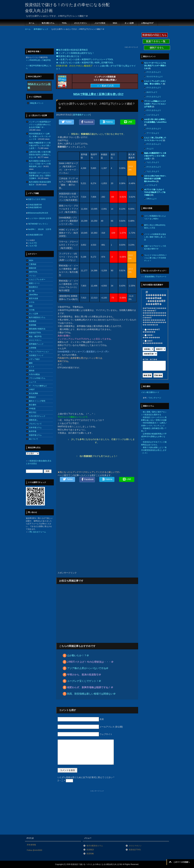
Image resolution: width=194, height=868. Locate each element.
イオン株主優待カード (150, 392)
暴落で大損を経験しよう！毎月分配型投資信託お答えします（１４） (154, 450)
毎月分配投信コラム (37, 317)
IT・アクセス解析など (38, 386)
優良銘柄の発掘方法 (37, 329)
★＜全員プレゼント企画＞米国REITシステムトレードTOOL (85, 59)
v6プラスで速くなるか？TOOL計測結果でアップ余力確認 (155, 192)
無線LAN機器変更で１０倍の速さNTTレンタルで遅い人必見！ (40, 146)
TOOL (64, 23)
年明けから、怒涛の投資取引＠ (84, 675)
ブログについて (35, 424)
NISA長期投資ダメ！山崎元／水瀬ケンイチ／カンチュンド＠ (40, 136)
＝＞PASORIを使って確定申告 (38, 60)
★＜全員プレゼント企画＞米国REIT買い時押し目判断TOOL (85, 63)
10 (152, 195)
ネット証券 (129, 23)
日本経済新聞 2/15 (35, 235)
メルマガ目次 (100, 23)
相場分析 (33, 268)
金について (33, 439)
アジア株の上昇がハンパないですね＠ (88, 668)
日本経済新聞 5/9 (35, 205)
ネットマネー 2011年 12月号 (39, 218)
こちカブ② (32, 246)
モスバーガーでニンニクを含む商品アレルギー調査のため (155, 66)
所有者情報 (31, 845)
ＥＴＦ (32, 367)
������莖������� (151, 331)
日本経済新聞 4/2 (35, 207)
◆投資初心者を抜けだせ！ (69, 56)
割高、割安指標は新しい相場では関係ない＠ (91, 694)
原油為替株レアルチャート (156, 277)
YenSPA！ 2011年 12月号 (39, 229)
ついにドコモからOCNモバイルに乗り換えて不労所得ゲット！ (155, 258)
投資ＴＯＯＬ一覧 (156, 41)
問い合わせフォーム (38, 532)
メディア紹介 (34, 359)
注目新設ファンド (36, 355)
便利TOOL (33, 272)
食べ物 (32, 291)
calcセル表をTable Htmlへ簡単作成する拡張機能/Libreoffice (155, 179)
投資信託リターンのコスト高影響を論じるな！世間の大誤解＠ (40, 176)
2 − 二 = (65, 781)
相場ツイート (34, 283)
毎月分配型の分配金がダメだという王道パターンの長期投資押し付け (40, 164)
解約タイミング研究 (37, 401)
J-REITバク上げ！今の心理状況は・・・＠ (90, 662)
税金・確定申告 (35, 336)
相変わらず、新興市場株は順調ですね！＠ (90, 687)
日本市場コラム (35, 428)
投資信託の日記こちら (155, 35)
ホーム (32, 23)
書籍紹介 (33, 397)
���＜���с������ (151, 336)
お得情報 (33, 348)
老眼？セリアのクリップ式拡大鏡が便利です (155, 247)
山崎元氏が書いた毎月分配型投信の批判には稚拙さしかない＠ (40, 155)
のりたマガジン (81, 23)
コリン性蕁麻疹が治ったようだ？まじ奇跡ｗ (155, 217)
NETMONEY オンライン (38, 224)
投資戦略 (33, 325)
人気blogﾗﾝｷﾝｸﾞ (148, 23)
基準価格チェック (82, 115)
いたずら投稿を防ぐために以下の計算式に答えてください (86, 777)
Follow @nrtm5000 (34, 850)
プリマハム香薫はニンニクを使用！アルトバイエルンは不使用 (155, 104)
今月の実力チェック (37, 416)
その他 (32, 310)
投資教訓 (33, 321)
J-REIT (32, 390)
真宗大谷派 (33, 298)
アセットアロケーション (39, 352)
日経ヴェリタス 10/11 (37, 199)
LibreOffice (33, 295)
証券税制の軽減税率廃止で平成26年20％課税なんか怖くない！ (154, 437)
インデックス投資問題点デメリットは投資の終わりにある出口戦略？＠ (40, 125)
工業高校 (33, 264)
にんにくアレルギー (37, 279)
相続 (31, 306)
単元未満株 (33, 393)
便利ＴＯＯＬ (157, 48)
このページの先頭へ (182, 862)
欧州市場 (33, 431)
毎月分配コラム (48, 23)
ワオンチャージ (155, 398)
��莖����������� (153, 342)
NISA (115, 23)
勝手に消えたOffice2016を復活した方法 (155, 226)
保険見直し (33, 420)
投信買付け (33, 287)
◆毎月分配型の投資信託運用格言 (72, 50)
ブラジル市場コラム (37, 378)
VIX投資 (32, 409)
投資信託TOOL (35, 333)
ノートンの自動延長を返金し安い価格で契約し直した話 (155, 237)
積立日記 (33, 412)
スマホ (32, 302)
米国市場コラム (35, 435)
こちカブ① (32, 243)
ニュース (33, 382)
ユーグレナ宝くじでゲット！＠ (84, 681)
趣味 (31, 363)
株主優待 (33, 405)
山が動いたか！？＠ (78, 655)
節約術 (32, 371)
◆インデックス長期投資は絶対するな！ (75, 53)
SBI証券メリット (37, 103)
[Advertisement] (80, 39)
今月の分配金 (34, 374)
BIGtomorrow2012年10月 (38, 213)
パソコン (33, 276)
